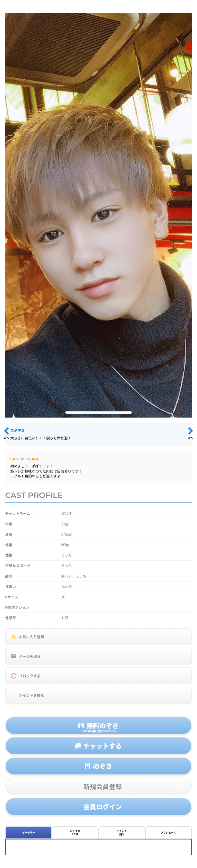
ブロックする (30, 679)
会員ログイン (103, 810)
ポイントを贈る (32, 698)
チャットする (103, 749)
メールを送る (30, 659)
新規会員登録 (103, 789)
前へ (6, 438)
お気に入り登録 (32, 640)
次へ (191, 438)
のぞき (102, 769)
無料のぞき (98, 730)
